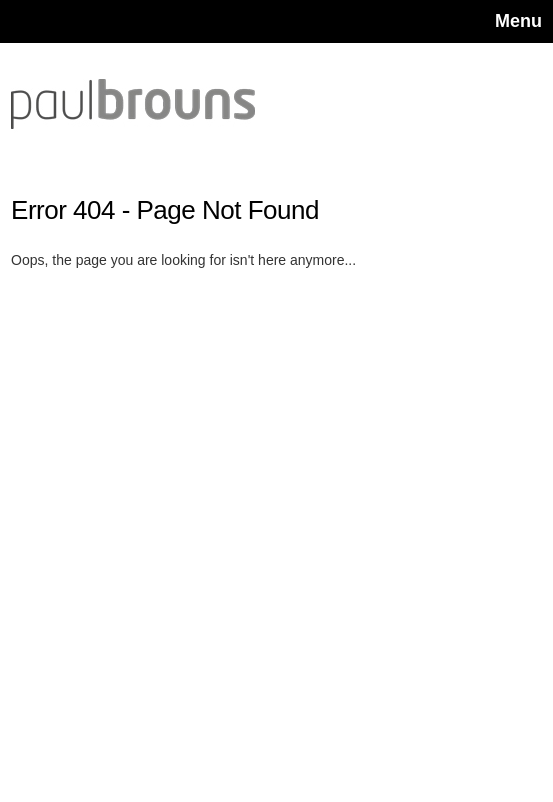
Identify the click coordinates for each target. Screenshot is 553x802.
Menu (518, 21)
